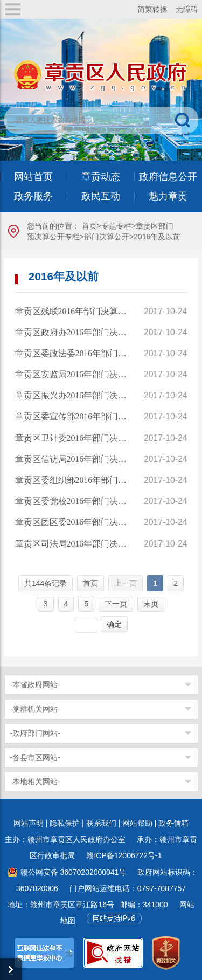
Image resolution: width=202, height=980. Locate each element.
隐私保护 (65, 823)
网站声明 (29, 823)
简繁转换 (152, 9)
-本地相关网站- (35, 782)
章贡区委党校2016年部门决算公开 (72, 501)
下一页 (116, 604)
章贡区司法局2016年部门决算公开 (72, 544)
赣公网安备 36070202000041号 (74, 872)
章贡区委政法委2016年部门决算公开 (72, 353)
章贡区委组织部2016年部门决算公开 (72, 480)
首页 (89, 226)
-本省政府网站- (35, 685)
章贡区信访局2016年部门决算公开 (72, 459)
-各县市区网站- (35, 757)
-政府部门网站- (35, 733)
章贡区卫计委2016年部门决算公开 (72, 438)
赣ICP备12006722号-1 (124, 855)
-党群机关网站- (35, 709)
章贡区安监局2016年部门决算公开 (72, 374)
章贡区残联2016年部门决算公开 (72, 311)
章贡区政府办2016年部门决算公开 (72, 332)
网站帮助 (137, 823)
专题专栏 (116, 226)
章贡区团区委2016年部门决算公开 (72, 522)
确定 (114, 624)
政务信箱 (173, 823)
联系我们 (101, 823)
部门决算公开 (107, 237)
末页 (151, 604)
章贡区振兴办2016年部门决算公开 (72, 395)
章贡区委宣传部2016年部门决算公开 (72, 416)
